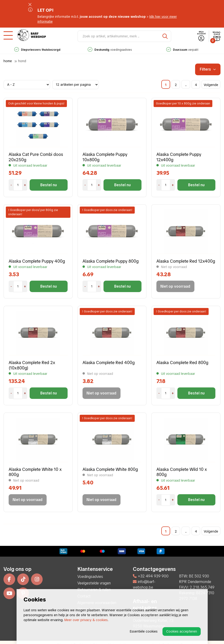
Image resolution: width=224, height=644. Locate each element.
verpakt (184, 50)
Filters (208, 69)
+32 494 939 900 (151, 576)
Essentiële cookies (144, 631)
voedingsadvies (111, 50)
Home (8, 61)
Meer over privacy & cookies (86, 620)
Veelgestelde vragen (94, 583)
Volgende (211, 85)
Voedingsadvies (90, 577)
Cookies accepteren (182, 631)
